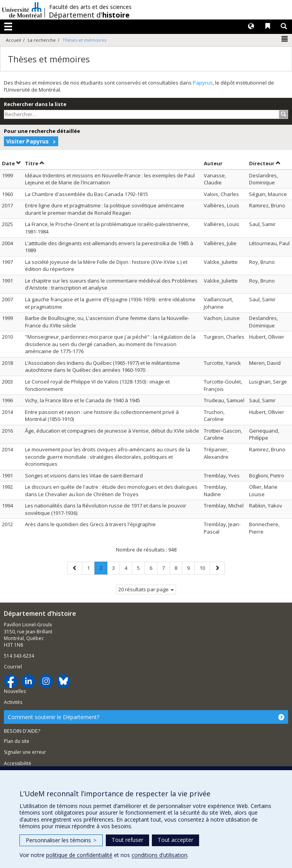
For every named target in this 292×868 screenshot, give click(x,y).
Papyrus (203, 83)
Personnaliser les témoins (61, 840)
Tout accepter (175, 840)
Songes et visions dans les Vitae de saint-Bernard (84, 476)
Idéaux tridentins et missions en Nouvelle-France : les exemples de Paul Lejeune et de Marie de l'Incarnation (110, 179)
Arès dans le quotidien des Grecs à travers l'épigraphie (90, 524)
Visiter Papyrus (28, 141)
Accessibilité (18, 763)
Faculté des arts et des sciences (90, 7)
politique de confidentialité (79, 855)
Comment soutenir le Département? (53, 717)
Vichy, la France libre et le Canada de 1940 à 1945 (83, 400)
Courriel (13, 667)
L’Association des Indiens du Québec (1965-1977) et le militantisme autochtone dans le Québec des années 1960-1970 (102, 367)
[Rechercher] (284, 114)
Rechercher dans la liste (35, 104)
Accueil (13, 40)
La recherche (42, 40)
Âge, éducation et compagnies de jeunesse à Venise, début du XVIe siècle (112, 431)
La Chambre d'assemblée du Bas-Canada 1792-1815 (86, 194)
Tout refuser (127, 840)
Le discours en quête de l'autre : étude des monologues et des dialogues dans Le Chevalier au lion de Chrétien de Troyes (111, 491)
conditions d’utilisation (159, 855)
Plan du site (17, 741)
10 (205, 568)
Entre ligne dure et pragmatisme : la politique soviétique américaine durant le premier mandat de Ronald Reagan (105, 209)
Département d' (89, 15)
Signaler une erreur (25, 752)
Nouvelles (15, 691)
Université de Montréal (22, 10)
